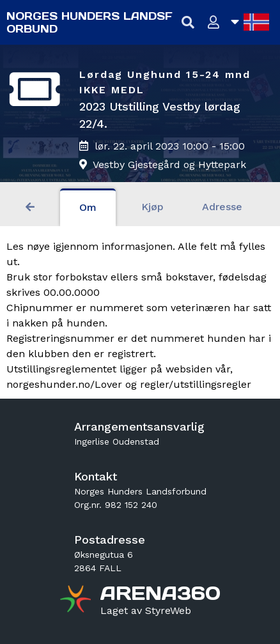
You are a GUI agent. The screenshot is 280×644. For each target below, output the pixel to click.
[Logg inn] (214, 23)
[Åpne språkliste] (250, 22)
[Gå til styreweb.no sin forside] (146, 611)
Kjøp (152, 207)
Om (88, 207)
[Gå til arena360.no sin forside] (77, 601)
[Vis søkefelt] (188, 23)
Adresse (222, 207)
